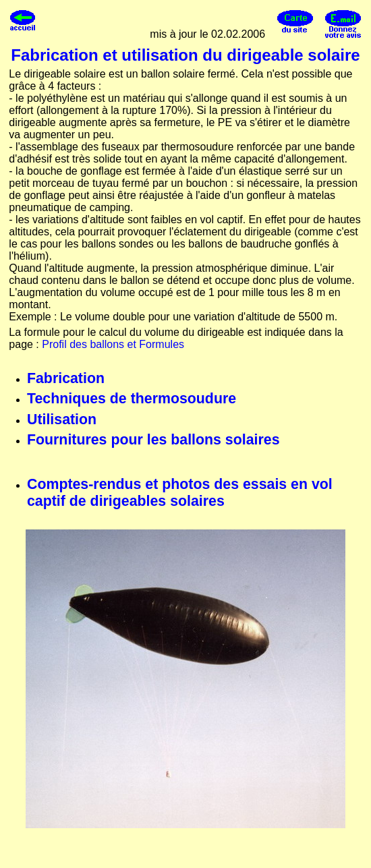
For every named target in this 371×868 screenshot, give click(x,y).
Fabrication (66, 378)
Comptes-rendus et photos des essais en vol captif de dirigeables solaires (180, 493)
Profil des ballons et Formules (113, 344)
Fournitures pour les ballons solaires (153, 440)
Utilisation (62, 419)
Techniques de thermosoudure (132, 399)
